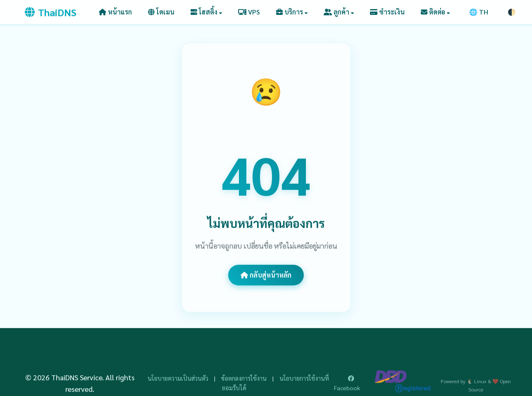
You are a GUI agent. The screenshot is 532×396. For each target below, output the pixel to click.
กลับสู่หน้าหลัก (266, 275)
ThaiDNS (51, 12)
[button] (206, 12)
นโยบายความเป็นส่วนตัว (178, 378)
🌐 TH (479, 12)
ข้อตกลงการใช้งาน (244, 378)
